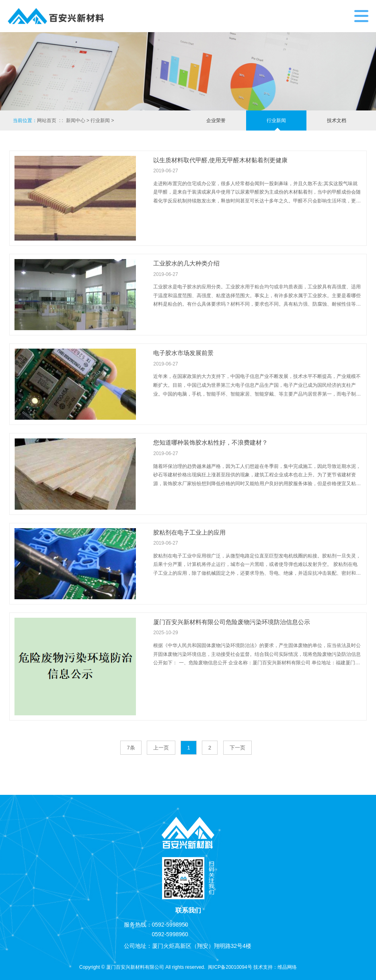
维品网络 (287, 967)
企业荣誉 (216, 120)
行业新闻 (100, 120)
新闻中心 (76, 120)
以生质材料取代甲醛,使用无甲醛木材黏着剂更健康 (220, 160)
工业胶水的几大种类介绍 (186, 263)
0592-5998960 (170, 934)
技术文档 (337, 120)
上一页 (161, 748)
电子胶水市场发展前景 (183, 353)
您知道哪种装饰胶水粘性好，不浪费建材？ (211, 442)
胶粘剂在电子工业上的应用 (189, 532)
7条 (131, 748)
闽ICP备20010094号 (230, 967)
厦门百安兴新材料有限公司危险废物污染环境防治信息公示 (232, 622)
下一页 (237, 748)
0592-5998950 (170, 925)
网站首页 (47, 120)
